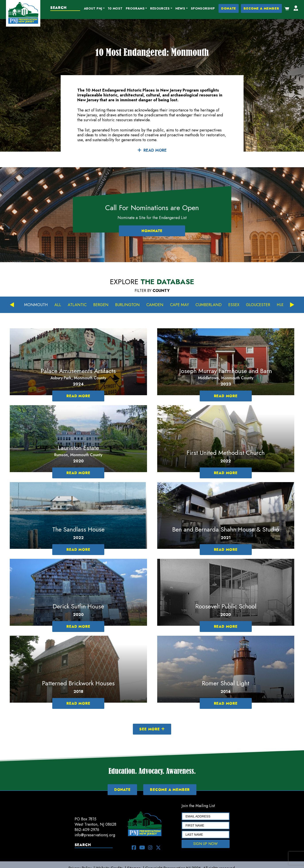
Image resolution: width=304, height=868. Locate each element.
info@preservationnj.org (95, 835)
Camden (155, 305)
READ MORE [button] (152, 151)
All (58, 305)
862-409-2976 (87, 830)
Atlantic (77, 305)
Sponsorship (203, 8)
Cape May (180, 305)
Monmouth (36, 305)
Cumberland (209, 305)
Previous (12, 305)
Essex (234, 305)
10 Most (115, 8)
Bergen (101, 305)
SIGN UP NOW (205, 844)
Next (292, 305)
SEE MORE (152, 729)
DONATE (229, 8)
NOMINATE (152, 231)
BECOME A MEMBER (261, 8)
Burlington (128, 305)
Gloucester (258, 305)
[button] (94, 9)
